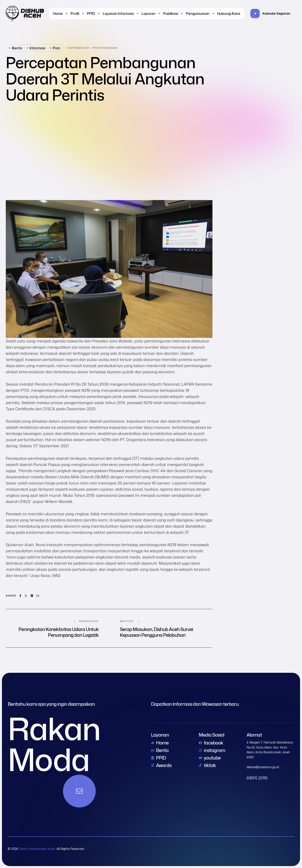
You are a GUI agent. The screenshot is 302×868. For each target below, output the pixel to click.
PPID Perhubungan (104, 48)
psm (56, 48)
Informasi (37, 48)
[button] (273, 13)
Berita (17, 48)
